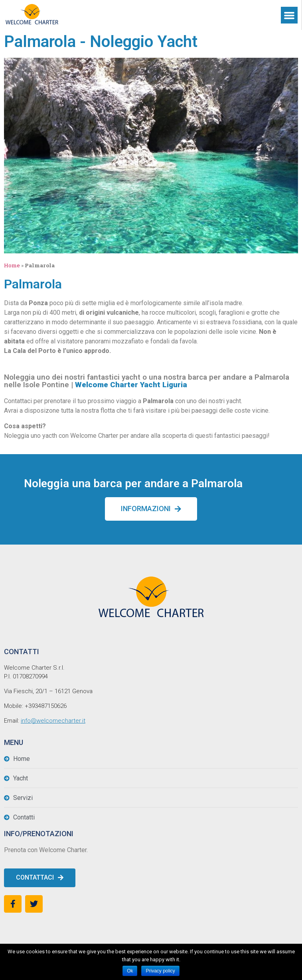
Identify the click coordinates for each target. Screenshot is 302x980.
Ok (130, 971)
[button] (151, 509)
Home (12, 265)
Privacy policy (160, 971)
